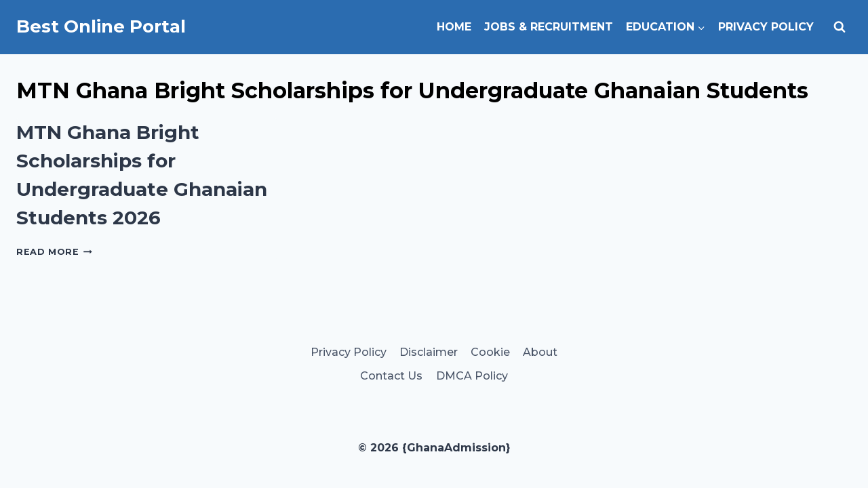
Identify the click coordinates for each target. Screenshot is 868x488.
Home (454, 27)
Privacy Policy (766, 27)
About (540, 352)
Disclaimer (429, 352)
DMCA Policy (472, 376)
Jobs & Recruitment (549, 27)
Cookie (490, 352)
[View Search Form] (840, 27)
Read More (54, 252)
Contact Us (391, 376)
